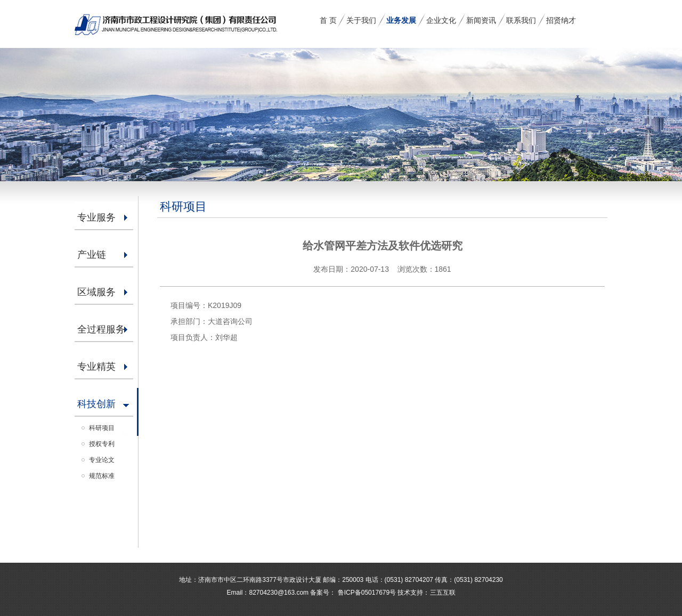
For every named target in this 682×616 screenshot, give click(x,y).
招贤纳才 (561, 20)
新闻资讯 (481, 20)
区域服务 (96, 292)
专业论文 (102, 460)
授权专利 (102, 444)
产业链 (92, 255)
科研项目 (102, 428)
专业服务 (96, 217)
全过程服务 (101, 329)
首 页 (328, 20)
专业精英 (96, 367)
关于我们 (361, 20)
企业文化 (441, 20)
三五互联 (443, 593)
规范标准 (102, 476)
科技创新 (96, 404)
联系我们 (521, 20)
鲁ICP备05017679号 (366, 593)
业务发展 (401, 20)
